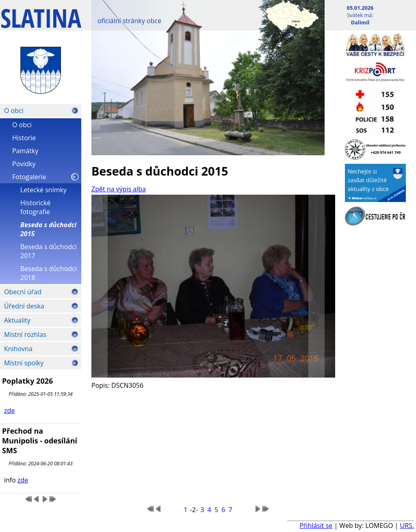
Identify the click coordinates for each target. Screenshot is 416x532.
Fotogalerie (29, 177)
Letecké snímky (43, 190)
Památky (25, 151)
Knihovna (18, 349)
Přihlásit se (316, 525)
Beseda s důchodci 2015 (48, 229)
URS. (407, 525)
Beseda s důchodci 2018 (49, 273)
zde (9, 410)
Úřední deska (24, 306)
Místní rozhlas (25, 334)
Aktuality (17, 320)
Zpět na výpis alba (119, 189)
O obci (14, 111)
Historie (24, 138)
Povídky (24, 164)
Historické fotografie (35, 207)
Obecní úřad (23, 292)
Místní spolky (24, 363)
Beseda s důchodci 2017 (49, 251)
